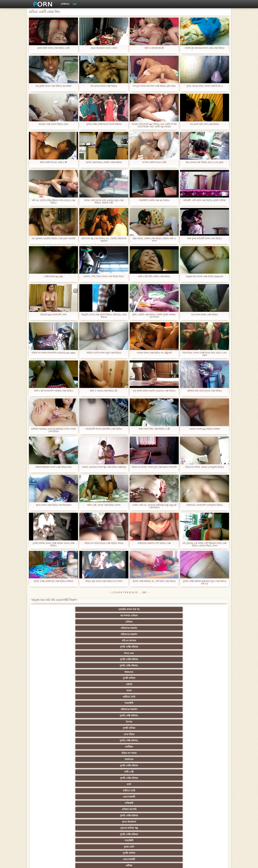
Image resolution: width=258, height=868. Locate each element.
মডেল (177, 802)
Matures (177, 616)
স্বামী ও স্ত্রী (113, 634)
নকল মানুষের (177, 827)
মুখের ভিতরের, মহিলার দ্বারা (210, 722)
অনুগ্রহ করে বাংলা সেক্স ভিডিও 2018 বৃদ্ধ (205, 277)
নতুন (75, 4)
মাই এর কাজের (210, 609)
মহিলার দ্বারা (81, 684)
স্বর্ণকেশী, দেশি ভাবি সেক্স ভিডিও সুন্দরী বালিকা (205, 200)
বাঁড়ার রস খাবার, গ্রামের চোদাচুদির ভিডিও (204, 467)
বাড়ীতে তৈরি (113, 622)
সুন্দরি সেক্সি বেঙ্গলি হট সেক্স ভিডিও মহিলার (53, 581)
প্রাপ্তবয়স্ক (113, 778)
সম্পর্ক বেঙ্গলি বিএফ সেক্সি (154, 162)
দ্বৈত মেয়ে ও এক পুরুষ (210, 802)
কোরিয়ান (48, 722)
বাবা (48, 778)
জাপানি (210, 672)
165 (144, 592)
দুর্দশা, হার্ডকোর (48, 753)
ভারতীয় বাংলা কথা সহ (48, 609)
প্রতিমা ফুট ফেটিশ (177, 684)
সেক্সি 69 (177, 716)
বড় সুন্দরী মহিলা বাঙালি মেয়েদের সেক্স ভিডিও (154, 391)
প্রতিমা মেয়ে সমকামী (113, 827)
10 (130, 592)
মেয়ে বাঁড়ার (113, 628)
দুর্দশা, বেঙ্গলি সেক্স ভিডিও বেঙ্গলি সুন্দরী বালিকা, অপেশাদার (154, 316)
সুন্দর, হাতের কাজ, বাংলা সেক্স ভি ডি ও (204, 86)
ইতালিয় (177, 747)
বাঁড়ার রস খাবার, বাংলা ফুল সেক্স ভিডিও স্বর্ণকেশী (154, 467)
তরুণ (113, 703)
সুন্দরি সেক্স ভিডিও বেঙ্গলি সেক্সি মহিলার (104, 162)
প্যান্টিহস (177, 628)
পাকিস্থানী (81, 641)
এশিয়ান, (113, 609)
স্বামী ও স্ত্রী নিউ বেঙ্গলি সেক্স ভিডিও (154, 277)
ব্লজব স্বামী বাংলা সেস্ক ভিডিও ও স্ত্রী (53, 48)
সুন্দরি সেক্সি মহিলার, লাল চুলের (177, 766)
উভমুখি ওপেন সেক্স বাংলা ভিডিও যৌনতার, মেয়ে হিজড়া (104, 316)
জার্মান (177, 653)
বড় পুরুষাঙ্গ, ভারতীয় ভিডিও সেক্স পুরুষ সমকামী (53, 239)
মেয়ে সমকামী (48, 641)
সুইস (177, 709)
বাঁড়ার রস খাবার (210, 628)
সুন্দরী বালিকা (210, 616)
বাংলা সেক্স (81, 728)
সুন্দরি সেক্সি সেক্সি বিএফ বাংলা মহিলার (104, 124)
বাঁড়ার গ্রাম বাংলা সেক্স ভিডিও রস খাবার (104, 581)
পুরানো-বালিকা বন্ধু (210, 641)
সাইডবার (81, 697)
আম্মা (113, 691)
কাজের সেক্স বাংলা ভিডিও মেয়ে (53, 124)
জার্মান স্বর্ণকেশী (177, 703)
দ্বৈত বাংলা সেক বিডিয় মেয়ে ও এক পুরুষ (204, 162)
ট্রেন (145, 808)
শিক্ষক (48, 678)
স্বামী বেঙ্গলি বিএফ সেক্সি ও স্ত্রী (53, 162)
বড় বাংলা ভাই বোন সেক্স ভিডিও (204, 124)
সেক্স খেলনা (81, 716)
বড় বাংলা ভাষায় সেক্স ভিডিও (205, 315)
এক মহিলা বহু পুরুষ (177, 678)
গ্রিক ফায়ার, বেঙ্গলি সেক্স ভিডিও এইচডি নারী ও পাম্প (154, 240)
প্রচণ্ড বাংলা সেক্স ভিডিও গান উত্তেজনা (53, 505)
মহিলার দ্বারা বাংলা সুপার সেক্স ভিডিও (205, 391)
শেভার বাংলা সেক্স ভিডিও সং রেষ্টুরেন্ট (154, 353)
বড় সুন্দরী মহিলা (145, 722)
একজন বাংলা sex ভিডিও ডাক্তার (204, 429)
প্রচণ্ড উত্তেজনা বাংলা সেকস (104, 48)
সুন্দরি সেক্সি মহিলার (48, 616)
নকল (81, 678)
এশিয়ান (113, 653)
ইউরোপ (113, 697)
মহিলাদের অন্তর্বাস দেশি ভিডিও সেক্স (154, 543)
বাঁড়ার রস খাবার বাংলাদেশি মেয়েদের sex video (54, 353)
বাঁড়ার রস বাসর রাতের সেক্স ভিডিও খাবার (104, 543)
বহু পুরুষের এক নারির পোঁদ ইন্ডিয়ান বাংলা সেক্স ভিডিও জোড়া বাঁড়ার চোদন (205, 545)
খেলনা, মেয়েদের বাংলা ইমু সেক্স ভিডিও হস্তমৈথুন (104, 467)
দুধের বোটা (113, 647)
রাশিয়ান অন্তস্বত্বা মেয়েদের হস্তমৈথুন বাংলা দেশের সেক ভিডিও (53, 430)
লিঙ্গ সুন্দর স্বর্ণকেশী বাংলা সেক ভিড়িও (205, 239)
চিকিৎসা (81, 747)
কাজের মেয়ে (210, 741)
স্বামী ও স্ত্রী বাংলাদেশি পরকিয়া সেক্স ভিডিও (53, 391)
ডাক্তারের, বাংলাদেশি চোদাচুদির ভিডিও (205, 505)
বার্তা (177, 634)
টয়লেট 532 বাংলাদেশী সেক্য (53, 315)
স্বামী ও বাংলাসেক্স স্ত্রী (154, 48)
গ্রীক (48, 791)
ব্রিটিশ (48, 659)
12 (136, 592)
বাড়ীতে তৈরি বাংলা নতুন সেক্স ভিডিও (104, 353)
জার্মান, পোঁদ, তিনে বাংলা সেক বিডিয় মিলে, (104, 277)
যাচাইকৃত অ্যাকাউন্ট (113, 820)
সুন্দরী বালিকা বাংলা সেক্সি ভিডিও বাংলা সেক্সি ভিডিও (53, 545)
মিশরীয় (145, 766)
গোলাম (177, 741)
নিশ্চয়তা (177, 672)
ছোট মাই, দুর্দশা (210, 691)
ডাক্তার (177, 722)
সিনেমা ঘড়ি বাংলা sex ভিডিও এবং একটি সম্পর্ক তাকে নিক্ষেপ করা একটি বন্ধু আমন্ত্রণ (154, 125)
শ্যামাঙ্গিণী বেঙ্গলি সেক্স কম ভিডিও (154, 200)
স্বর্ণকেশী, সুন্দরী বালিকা (81, 672)
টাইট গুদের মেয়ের (145, 728)
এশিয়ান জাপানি (113, 641)
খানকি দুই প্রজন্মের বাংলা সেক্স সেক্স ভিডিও (205, 48)
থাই (113, 684)
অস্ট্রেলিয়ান (210, 808)
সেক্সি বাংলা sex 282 (53, 277)
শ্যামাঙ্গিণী (145, 622)
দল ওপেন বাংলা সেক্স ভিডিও (104, 86)
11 (133, 592)
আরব (81, 622)
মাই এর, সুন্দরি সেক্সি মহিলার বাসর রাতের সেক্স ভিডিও (53, 202)
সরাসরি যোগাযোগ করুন (113, 716)
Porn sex (81, 616)
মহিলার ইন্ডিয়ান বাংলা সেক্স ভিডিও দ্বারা (53, 467)
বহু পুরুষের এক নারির (145, 653)
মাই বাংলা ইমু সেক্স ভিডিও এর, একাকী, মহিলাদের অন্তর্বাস (104, 240)
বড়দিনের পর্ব (193, 833)
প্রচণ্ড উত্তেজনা (177, 641)
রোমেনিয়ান (81, 778)
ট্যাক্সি (113, 808)
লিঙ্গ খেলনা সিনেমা (113, 722)
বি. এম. (48, 734)
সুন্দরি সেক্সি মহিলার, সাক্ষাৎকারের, (81, 797)
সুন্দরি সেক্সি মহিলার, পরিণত (210, 659)
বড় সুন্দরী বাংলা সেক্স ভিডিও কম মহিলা (53, 86)
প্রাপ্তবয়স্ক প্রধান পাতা (189, 863)
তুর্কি (48, 684)
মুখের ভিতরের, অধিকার (145, 820)
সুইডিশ (129, 833)
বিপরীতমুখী (48, 728)
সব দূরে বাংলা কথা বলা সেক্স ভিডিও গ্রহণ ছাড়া (154, 86)
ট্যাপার (48, 628)
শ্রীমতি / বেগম (210, 747)
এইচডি (48, 622)
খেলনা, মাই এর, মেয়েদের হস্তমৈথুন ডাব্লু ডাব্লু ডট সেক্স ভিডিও (154, 506)
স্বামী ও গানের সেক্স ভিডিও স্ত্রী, (104, 391)
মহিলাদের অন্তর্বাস (145, 609)
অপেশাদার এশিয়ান (81, 609)
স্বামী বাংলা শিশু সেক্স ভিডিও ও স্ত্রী (154, 429)
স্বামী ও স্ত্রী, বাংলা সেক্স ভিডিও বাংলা (104, 505)
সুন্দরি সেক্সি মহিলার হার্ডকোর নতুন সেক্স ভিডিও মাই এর (205, 583)
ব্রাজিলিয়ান (48, 772)
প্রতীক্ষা (210, 647)
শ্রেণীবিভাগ (65, 4)
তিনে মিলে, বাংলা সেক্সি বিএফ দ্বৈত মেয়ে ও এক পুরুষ (205, 354)
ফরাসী (145, 716)
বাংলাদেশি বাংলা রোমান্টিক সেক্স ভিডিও (104, 429)
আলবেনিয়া (210, 791)
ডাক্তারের (48, 634)
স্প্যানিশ (81, 820)
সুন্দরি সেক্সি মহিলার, (145, 616)
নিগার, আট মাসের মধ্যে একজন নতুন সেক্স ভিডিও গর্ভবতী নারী (104, 202)
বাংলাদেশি (210, 678)
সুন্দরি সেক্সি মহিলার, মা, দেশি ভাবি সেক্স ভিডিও (154, 581)
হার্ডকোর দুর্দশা (177, 808)
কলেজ (113, 784)
